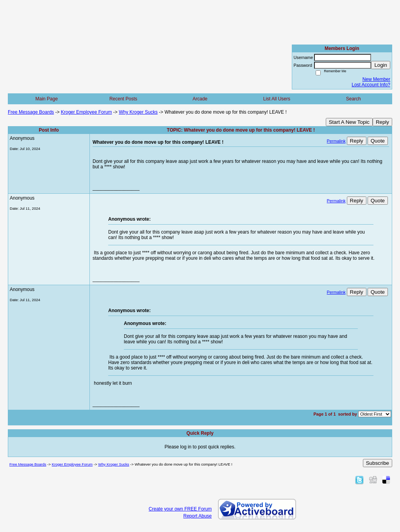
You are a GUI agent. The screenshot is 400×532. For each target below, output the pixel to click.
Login (381, 65)
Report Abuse (197, 516)
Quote (378, 141)
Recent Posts (123, 99)
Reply (382, 122)
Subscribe (378, 463)
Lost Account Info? (371, 85)
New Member (376, 79)
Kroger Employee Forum (87, 112)
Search (354, 99)
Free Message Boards (31, 112)
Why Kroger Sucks (138, 112)
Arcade (200, 99)
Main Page (47, 99)
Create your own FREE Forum (180, 509)
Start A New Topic (349, 122)
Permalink (336, 141)
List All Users (277, 99)
